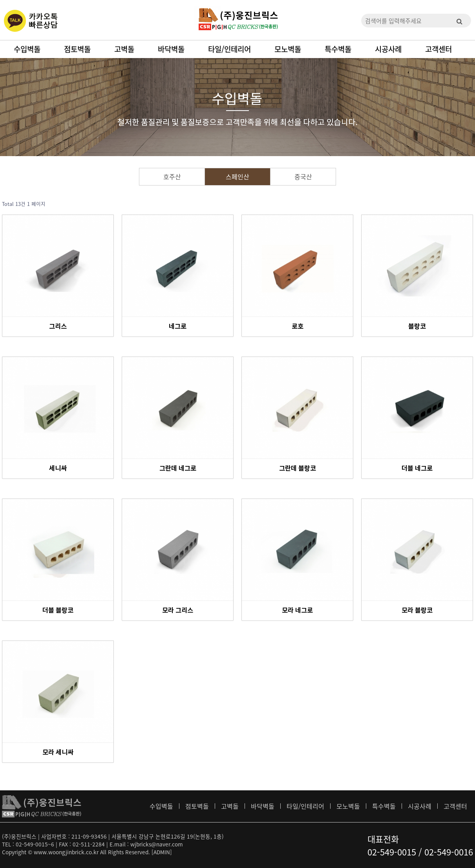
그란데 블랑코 (298, 469)
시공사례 (388, 49)
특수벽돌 (338, 49)
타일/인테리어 (229, 49)
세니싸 (58, 469)
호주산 (172, 177)
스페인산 (238, 177)
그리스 (58, 327)
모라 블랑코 (417, 611)
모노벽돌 (288, 49)
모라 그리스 (178, 611)
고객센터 (438, 49)
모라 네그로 (297, 611)
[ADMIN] (162, 852)
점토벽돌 (77, 49)
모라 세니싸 (58, 753)
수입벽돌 (27, 49)
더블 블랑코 (58, 611)
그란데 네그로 (178, 469)
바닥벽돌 (171, 49)
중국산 (303, 177)
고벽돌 (124, 49)
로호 (298, 327)
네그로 (178, 327)
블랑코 (417, 327)
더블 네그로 (417, 469)
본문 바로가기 (0, 0)
